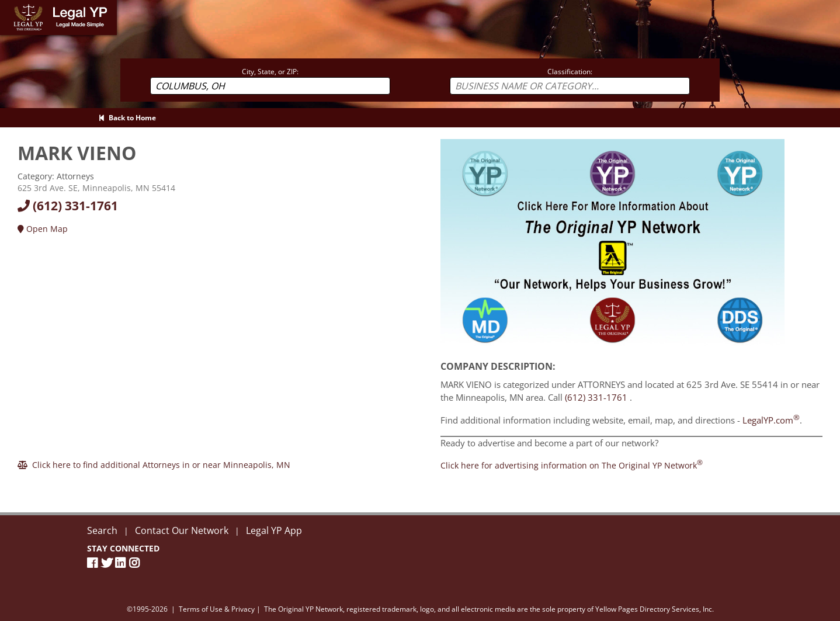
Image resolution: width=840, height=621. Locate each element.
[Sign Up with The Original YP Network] (612, 246)
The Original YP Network (303, 609)
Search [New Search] (102, 530)
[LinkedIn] (122, 563)
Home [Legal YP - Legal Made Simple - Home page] (11, 6)
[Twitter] (108, 563)
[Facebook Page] (94, 563)
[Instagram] (136, 563)
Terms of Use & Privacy (217, 609)
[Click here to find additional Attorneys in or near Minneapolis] (154, 465)
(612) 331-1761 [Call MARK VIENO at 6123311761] (596, 397)
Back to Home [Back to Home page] (127, 118)
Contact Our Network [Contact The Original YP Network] (182, 530)
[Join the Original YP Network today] (572, 465)
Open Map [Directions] (43, 229)
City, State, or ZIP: (270, 72)
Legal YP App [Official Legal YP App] (274, 530)
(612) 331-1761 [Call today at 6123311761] (68, 206)
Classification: (570, 72)
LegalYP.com (771, 420)
